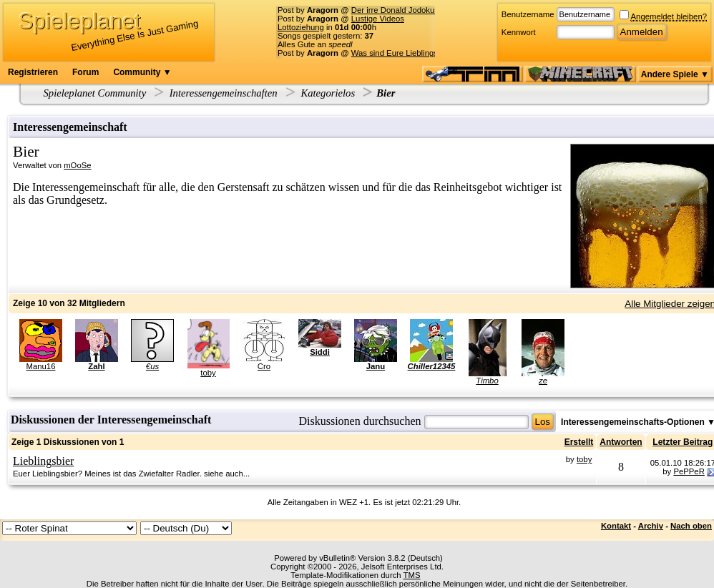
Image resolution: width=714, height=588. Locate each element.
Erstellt (579, 442)
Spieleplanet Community (95, 93)
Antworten (621, 442)
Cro (264, 366)
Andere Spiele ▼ (675, 74)
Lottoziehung (301, 27)
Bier (386, 93)
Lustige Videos (378, 19)
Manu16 (41, 366)
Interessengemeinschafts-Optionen (633, 422)
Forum (85, 72)
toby (208, 373)
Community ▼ (142, 72)
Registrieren (33, 72)
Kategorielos (328, 93)
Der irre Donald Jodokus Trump (407, 10)
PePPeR (689, 471)
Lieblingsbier (43, 461)
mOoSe (77, 165)
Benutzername (528, 14)
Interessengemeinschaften (224, 93)
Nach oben (691, 526)
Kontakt (616, 526)
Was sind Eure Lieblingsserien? (408, 53)
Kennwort (519, 32)
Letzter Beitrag (683, 442)
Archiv (651, 526)
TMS (412, 575)
